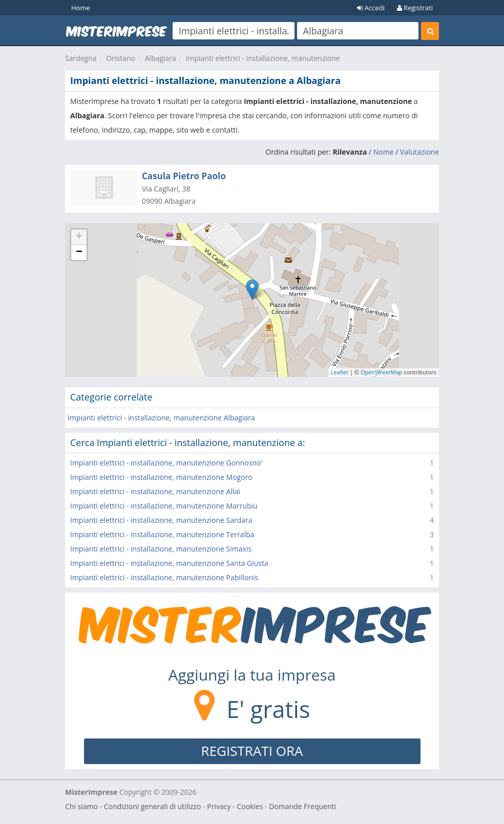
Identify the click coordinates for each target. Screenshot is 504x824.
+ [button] (79, 237)
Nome (384, 152)
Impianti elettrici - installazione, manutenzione (263, 58)
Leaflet (340, 372)
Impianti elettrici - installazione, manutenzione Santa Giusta (169, 563)
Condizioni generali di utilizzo (153, 806)
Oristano (121, 58)
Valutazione (419, 152)
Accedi (371, 8)
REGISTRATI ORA (252, 751)
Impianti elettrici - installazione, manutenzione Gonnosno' (166, 463)
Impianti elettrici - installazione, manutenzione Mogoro (161, 477)
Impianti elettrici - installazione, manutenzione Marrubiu (164, 506)
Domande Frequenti (302, 806)
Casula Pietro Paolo (184, 176)
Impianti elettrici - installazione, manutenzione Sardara (161, 520)
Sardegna (81, 58)
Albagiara (161, 58)
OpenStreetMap (382, 372)
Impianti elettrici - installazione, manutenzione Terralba (162, 534)
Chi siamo (81, 806)
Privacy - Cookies (235, 806)
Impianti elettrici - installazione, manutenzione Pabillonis (164, 577)
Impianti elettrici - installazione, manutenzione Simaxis (161, 549)
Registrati (415, 8)
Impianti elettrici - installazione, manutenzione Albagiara (161, 418)
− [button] (79, 252)
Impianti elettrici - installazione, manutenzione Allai (155, 491)
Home (81, 8)
